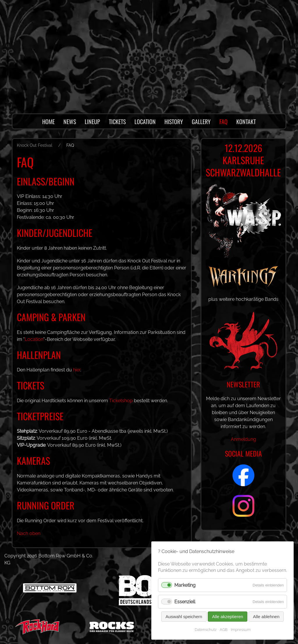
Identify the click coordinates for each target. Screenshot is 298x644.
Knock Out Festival (34, 145)
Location (34, 339)
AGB (223, 630)
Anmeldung (243, 446)
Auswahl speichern (184, 617)
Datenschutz (205, 630)
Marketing (185, 585)
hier (78, 370)
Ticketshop (121, 401)
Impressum (241, 630)
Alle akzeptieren (227, 617)
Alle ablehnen (266, 617)
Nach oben (29, 533)
